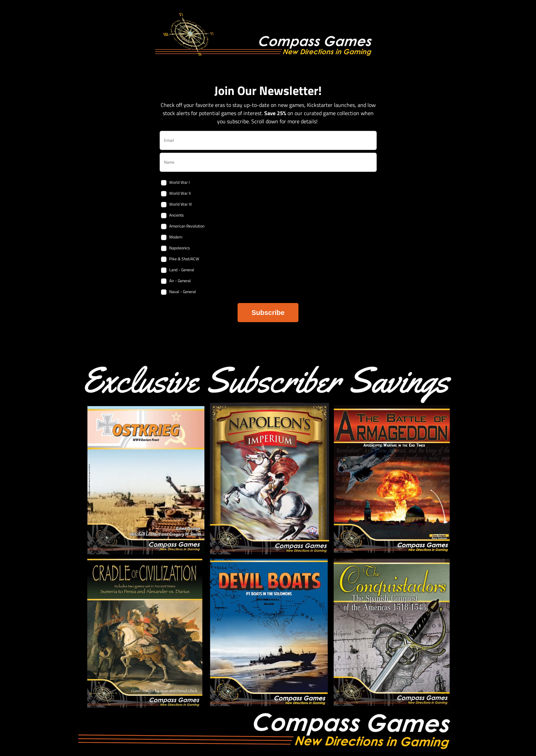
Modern (176, 237)
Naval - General (183, 292)
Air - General (180, 281)
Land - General (182, 270)
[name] (268, 162)
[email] (268, 140)
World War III (180, 204)
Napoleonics (180, 248)
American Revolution (187, 226)
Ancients (177, 215)
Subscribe (268, 313)
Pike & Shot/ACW (184, 259)
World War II (180, 193)
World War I (179, 182)
